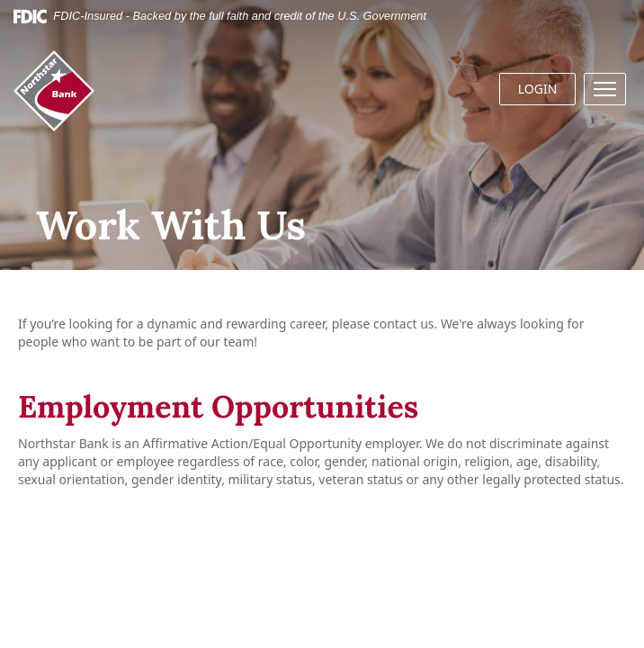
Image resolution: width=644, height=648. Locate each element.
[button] (605, 89)
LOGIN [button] (538, 89)
